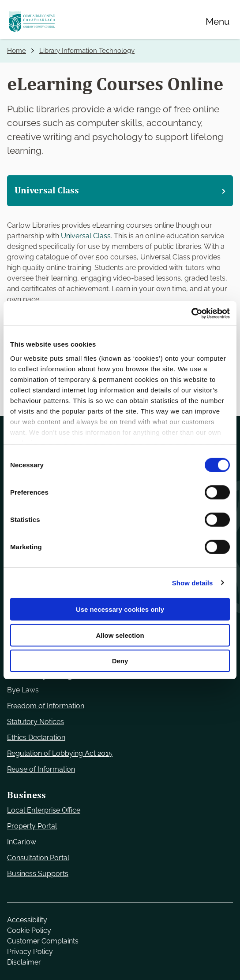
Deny (120, 661)
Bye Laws (23, 690)
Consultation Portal (38, 858)
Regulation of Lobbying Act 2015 (60, 753)
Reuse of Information (41, 769)
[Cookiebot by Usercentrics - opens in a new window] (191, 313)
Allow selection (120, 635)
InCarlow (22, 842)
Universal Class (86, 236)
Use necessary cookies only (120, 609)
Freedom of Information (46, 706)
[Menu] (217, 21)
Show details (193, 582)
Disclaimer (24, 962)
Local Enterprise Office (44, 810)
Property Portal (32, 826)
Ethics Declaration (36, 738)
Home (17, 50)
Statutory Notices (36, 722)
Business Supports (38, 874)
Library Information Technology (87, 50)
